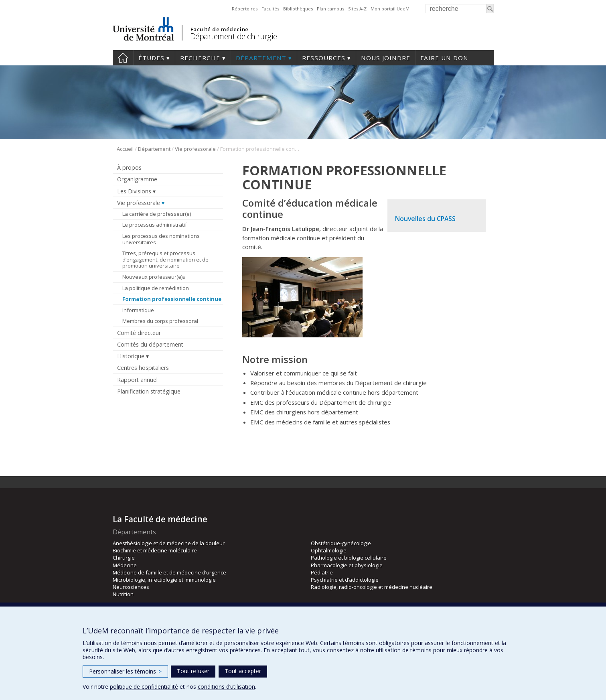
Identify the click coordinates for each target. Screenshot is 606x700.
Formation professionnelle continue (172, 299)
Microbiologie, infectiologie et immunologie (164, 580)
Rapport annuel (137, 380)
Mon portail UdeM (390, 9)
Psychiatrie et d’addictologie (345, 580)
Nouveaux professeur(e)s (154, 277)
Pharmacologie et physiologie (347, 565)
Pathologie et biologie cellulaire (349, 558)
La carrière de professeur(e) (157, 214)
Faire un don (444, 58)
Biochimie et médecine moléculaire (155, 550)
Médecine (125, 565)
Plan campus (330, 9)
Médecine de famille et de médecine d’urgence (169, 572)
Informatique (138, 310)
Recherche (200, 58)
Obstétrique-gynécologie (341, 543)
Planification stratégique (149, 391)
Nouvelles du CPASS (425, 219)
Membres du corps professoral (160, 321)
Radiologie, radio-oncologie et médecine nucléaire (372, 587)
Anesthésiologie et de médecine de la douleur (169, 543)
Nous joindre (386, 58)
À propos (129, 167)
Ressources (324, 58)
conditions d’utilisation (226, 687)
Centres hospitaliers (143, 368)
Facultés (270, 9)
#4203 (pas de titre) (123, 58)
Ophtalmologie (329, 550)
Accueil (125, 149)
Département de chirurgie (234, 36)
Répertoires (245, 9)
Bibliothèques (298, 9)
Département (261, 58)
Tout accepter (243, 671)
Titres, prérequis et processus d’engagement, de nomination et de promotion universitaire (165, 259)
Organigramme (137, 179)
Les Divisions (134, 191)
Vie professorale (195, 149)
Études (151, 58)
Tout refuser (193, 671)
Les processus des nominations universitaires (161, 239)
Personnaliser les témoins (125, 671)
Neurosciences (131, 587)
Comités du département (150, 344)
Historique (131, 356)
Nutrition (123, 594)
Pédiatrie (322, 572)
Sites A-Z (357, 9)
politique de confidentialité (144, 687)
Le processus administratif (155, 225)
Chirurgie (124, 558)
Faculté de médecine (220, 29)
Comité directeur (139, 333)
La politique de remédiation (156, 288)
